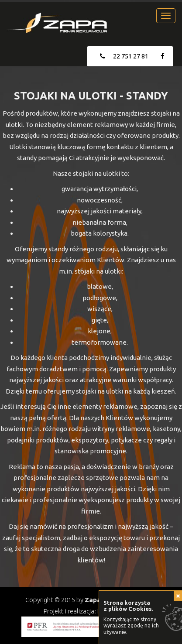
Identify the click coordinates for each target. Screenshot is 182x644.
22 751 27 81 (124, 56)
